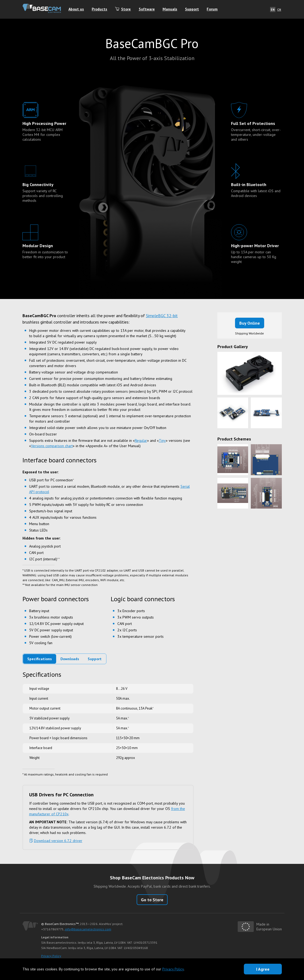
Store (127, 9)
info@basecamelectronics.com (88, 929)
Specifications (40, 659)
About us (77, 9)
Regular (141, 440)
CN (279, 10)
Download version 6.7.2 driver (58, 841)
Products (100, 9)
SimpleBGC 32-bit (162, 316)
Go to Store (152, 900)
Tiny (162, 440)
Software (148, 9)
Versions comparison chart (52, 446)
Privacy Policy (51, 956)
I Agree (263, 969)
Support (194, 9)
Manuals (171, 9)
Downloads (70, 659)
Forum (214, 9)
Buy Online (250, 323)
